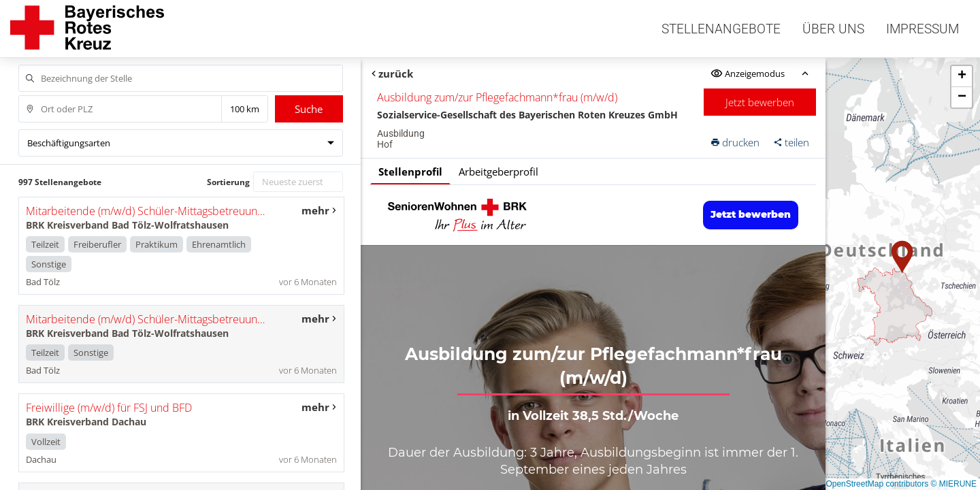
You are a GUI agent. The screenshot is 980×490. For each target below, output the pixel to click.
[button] (902, 257)
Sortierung (228, 182)
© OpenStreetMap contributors (873, 484)
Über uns (833, 29)
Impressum (922, 29)
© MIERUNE (953, 484)
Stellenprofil (410, 171)
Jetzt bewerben (760, 102)
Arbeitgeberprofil (499, 171)
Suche (309, 109)
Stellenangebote (721, 29)
